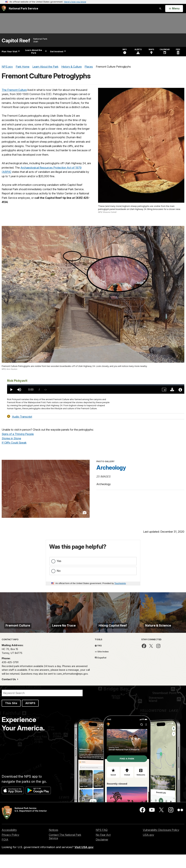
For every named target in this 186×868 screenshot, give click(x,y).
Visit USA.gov (84, 861)
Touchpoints (120, 583)
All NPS (30, 717)
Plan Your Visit (11, 52)
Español (101, 671)
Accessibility (9, 843)
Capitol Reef (16, 41)
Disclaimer (102, 853)
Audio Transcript (22, 416)
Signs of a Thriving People (18, 434)
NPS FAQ (102, 843)
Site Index (102, 665)
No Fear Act (103, 848)
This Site (11, 717)
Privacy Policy (10, 848)
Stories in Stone (11, 438)
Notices (54, 843)
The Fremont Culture (14, 90)
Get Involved (58, 52)
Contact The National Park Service (65, 850)
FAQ (98, 659)
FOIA (5, 853)
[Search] (42, 706)
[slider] (96, 385)
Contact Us (9, 693)
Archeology (111, 468)
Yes (59, 561)
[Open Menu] (174, 9)
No (59, 571)
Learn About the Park (36, 52)
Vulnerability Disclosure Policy (161, 843)
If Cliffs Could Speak (14, 443)
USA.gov (148, 848)
